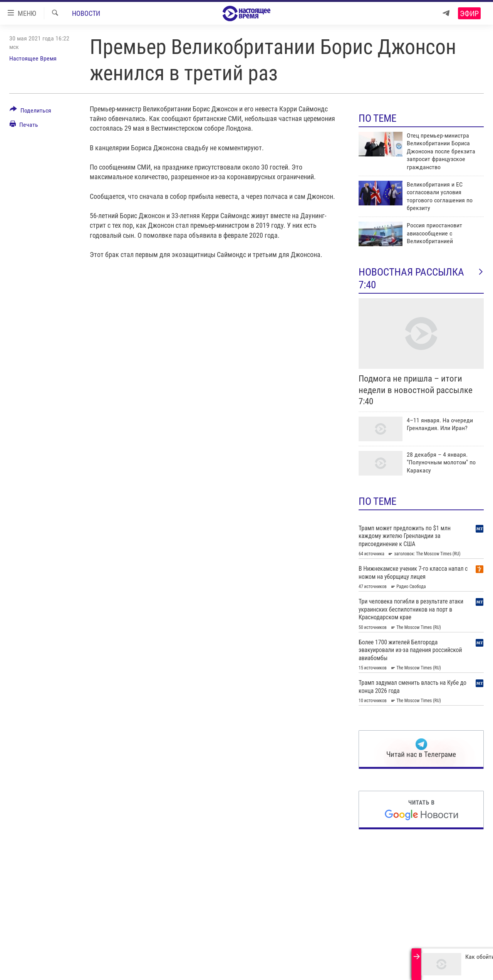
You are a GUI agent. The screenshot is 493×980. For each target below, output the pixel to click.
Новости (86, 13)
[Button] (30, 112)
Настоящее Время (33, 58)
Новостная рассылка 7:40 (421, 278)
